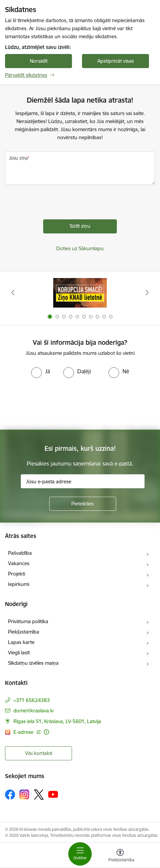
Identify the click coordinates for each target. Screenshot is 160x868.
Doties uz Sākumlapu (80, 248)
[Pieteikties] (83, 504)
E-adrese (24, 732)
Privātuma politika (28, 621)
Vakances (19, 563)
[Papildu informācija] (46, 732)
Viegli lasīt (19, 653)
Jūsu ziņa (18, 158)
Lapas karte (21, 642)
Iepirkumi (19, 584)
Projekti (17, 574)
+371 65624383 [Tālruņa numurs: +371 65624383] (32, 700)
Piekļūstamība (24, 632)
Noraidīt (39, 61)
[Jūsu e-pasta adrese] (83, 481)
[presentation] (56, 206)
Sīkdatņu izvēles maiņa (33, 663)
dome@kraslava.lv (33, 711)
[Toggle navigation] (80, 854)
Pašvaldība (20, 553)
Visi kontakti (39, 753)
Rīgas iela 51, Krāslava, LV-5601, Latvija (57, 721)
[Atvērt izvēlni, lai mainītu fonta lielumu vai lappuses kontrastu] (120, 856)
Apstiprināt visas (116, 61)
